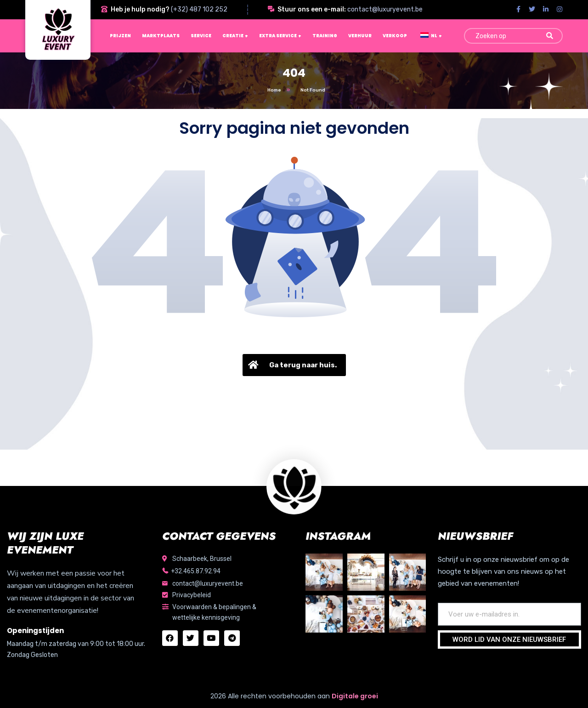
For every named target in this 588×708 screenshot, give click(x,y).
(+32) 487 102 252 (199, 9)
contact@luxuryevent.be (385, 9)
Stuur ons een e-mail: (312, 9)
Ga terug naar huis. (291, 365)
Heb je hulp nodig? (140, 9)
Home (274, 90)
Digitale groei (355, 696)
